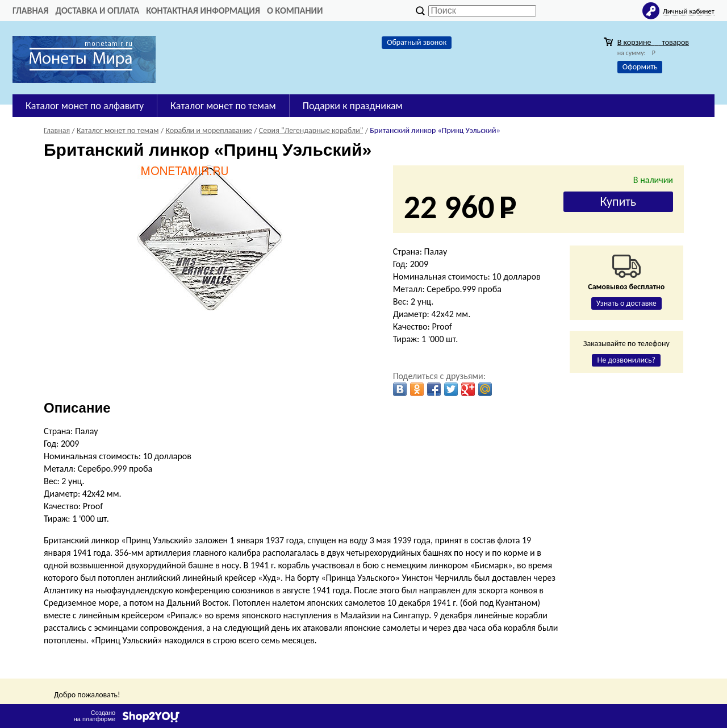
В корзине (653, 42)
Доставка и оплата (97, 11)
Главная (30, 11)
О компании (295, 11)
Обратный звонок (417, 42)
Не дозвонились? (626, 360)
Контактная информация (203, 11)
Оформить (640, 67)
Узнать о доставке (626, 303)
